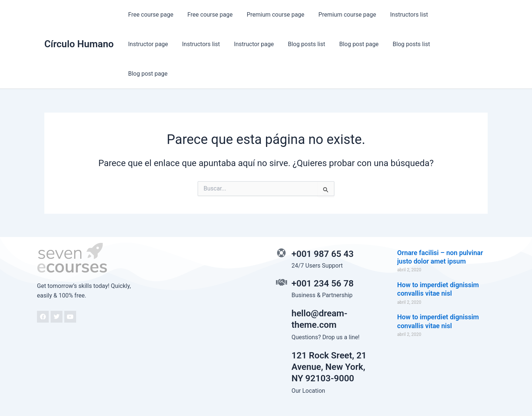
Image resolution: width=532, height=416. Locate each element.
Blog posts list (247, 44)
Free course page (150, 15)
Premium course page (270, 15)
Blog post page (297, 44)
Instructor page (450, 15)
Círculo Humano (79, 29)
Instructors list (399, 15)
